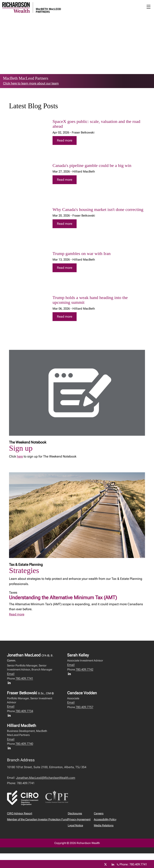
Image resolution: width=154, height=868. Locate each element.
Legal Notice (75, 825)
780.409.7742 (84, 669)
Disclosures (75, 813)
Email (11, 674)
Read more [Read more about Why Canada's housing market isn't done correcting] (65, 224)
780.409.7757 (84, 707)
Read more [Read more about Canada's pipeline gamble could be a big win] (65, 180)
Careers (99, 813)
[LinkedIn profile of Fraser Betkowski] (10, 715)
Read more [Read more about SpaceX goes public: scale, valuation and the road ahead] (65, 140)
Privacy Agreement (79, 819)
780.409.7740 (24, 744)
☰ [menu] (148, 7)
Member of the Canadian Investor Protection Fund (37, 819)
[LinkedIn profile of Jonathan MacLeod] (10, 683)
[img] (28, 135)
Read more (17, 614)
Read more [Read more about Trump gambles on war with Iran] (65, 268)
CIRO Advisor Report (20, 813)
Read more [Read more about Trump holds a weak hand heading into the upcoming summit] (65, 317)
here (20, 456)
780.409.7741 (24, 678)
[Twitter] (105, 864)
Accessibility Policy (105, 819)
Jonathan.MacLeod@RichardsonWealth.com (46, 778)
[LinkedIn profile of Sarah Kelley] (70, 674)
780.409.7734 (24, 711)
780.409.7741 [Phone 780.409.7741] (138, 864)
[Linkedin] (113, 864)
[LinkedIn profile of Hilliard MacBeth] (10, 748)
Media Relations (104, 825)
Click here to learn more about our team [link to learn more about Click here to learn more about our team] (31, 83)
